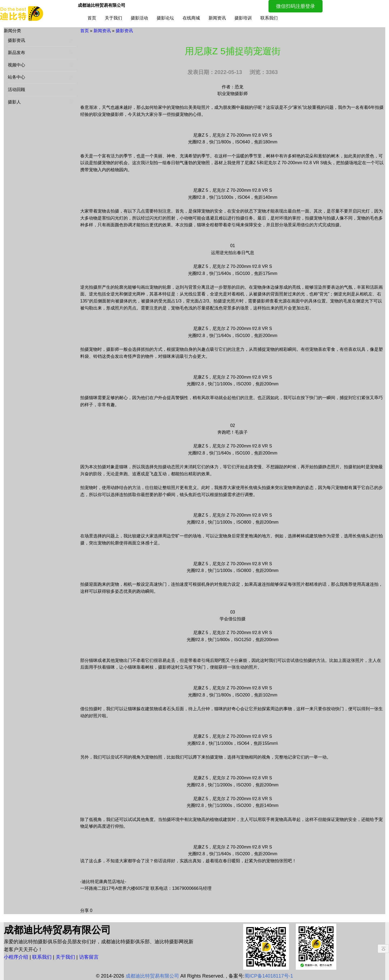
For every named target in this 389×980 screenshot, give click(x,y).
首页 (92, 18)
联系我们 (269, 18)
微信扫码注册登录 (296, 6)
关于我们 (113, 18)
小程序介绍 (17, 957)
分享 (85, 910)
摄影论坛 (165, 18)
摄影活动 (139, 18)
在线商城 (191, 18)
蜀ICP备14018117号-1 (269, 976)
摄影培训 (243, 18)
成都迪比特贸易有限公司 (152, 976)
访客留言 (89, 957)
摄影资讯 (124, 31)
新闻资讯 (217, 18)
